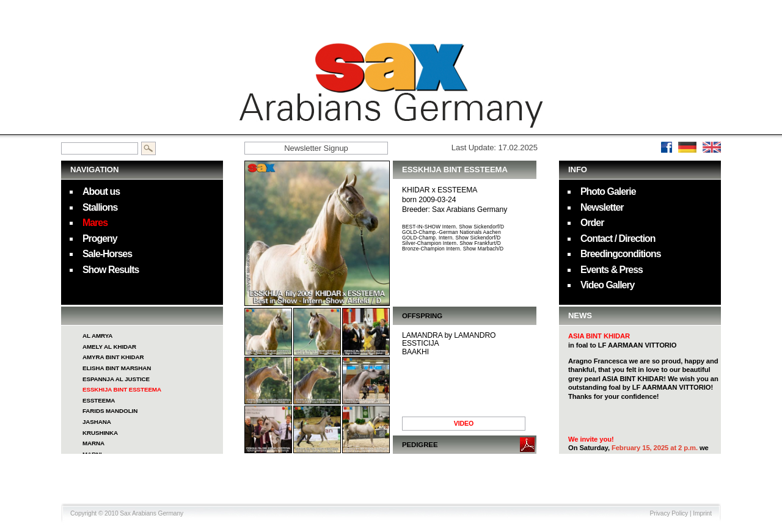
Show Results (111, 270)
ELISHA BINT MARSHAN (117, 368)
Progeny (100, 239)
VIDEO (464, 423)
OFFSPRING (422, 316)
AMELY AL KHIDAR (109, 347)
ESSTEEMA (99, 400)
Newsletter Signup (316, 148)
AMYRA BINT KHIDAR (113, 357)
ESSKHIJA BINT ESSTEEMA (122, 389)
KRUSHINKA (100, 433)
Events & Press (612, 270)
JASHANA (97, 422)
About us (101, 191)
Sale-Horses (107, 254)
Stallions (100, 207)
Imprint (702, 513)
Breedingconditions (621, 254)
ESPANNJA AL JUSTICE (116, 379)
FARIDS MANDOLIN (110, 411)
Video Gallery (607, 285)
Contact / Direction (618, 239)
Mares (95, 223)
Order (592, 223)
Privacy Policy (669, 513)
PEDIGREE (420, 445)
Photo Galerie (608, 191)
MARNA (93, 443)
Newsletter (602, 207)
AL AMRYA (97, 336)
